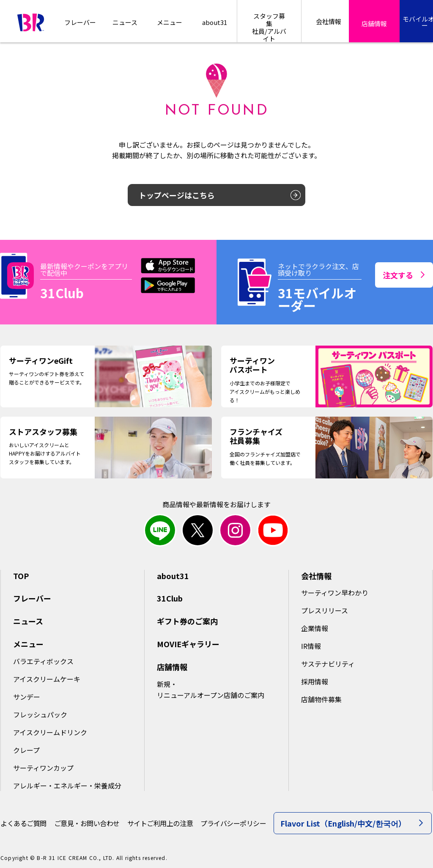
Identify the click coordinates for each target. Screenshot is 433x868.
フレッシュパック (40, 714)
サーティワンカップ (43, 768)
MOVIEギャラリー (188, 644)
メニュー (28, 644)
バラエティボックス (43, 661)
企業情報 (315, 628)
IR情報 (311, 646)
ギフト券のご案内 (187, 621)
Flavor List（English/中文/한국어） (352, 823)
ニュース (125, 22)
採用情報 (315, 681)
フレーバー (80, 22)
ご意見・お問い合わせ (87, 823)
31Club (170, 598)
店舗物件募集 (321, 699)
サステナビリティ (328, 664)
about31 (215, 22)
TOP (21, 576)
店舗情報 (172, 667)
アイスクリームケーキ (47, 679)
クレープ (26, 750)
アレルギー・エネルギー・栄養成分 (67, 786)
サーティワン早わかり (335, 593)
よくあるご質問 (23, 823)
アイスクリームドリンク (50, 732)
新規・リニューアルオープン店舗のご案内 (211, 689)
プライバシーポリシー (233, 823)
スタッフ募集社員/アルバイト (269, 27)
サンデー (27, 697)
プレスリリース (325, 610)
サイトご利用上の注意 (160, 823)
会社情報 (316, 576)
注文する (404, 275)
